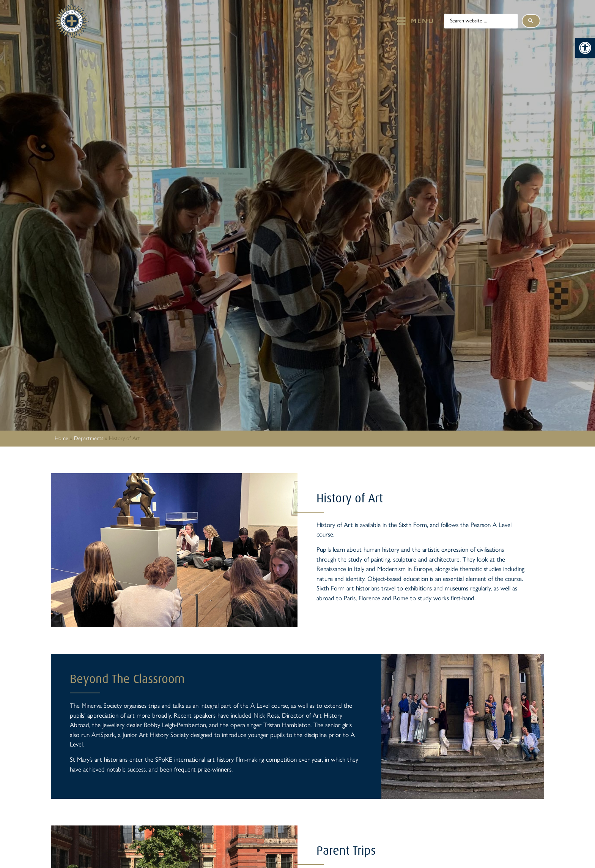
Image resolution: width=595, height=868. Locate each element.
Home (61, 438)
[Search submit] (531, 21)
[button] (585, 48)
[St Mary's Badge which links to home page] (72, 21)
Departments (89, 438)
